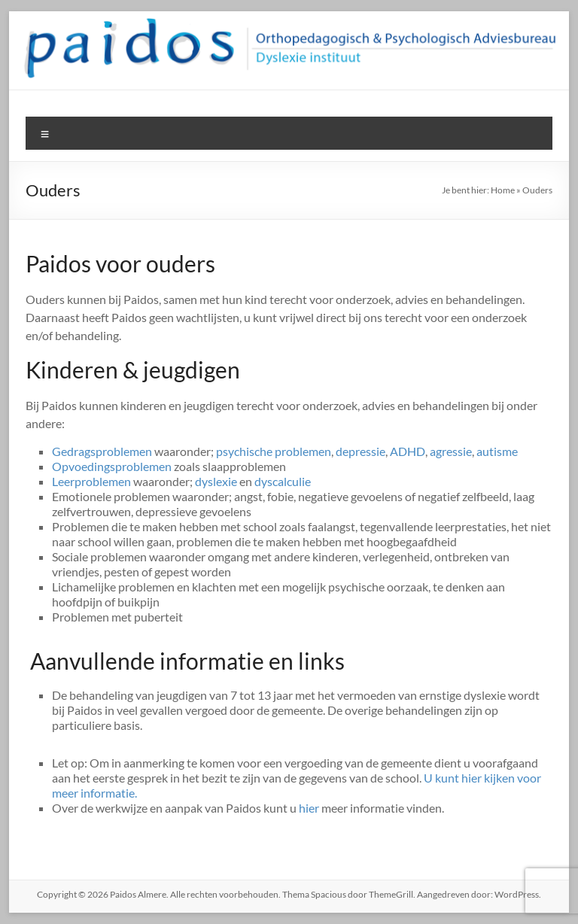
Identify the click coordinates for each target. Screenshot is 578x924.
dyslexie (216, 481)
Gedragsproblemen (102, 451)
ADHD (408, 451)
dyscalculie (283, 481)
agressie (451, 451)
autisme (497, 451)
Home (503, 190)
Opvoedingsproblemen (112, 466)
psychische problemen (274, 451)
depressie (360, 451)
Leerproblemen (91, 481)
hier (309, 808)
